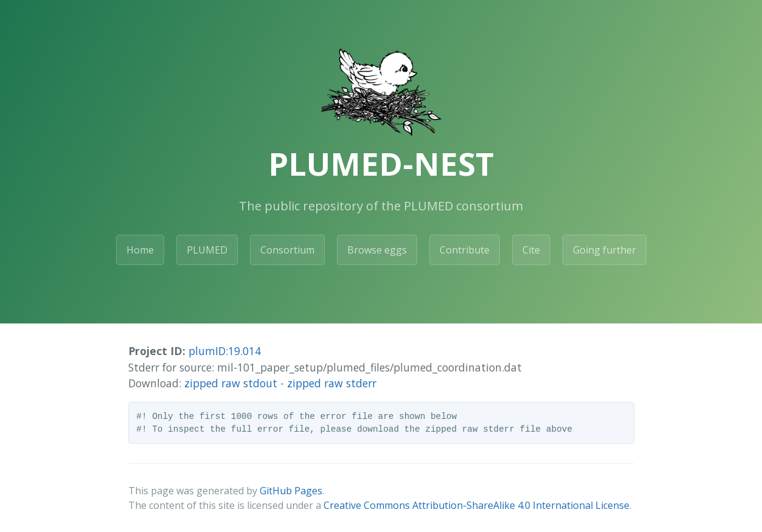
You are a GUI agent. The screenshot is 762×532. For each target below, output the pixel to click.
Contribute (465, 250)
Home (140, 250)
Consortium (287, 250)
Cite (531, 250)
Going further (604, 250)
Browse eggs (377, 250)
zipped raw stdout (231, 383)
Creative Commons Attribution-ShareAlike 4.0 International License (476, 505)
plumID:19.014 (225, 351)
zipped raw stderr (332, 383)
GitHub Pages (291, 491)
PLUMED (207, 250)
